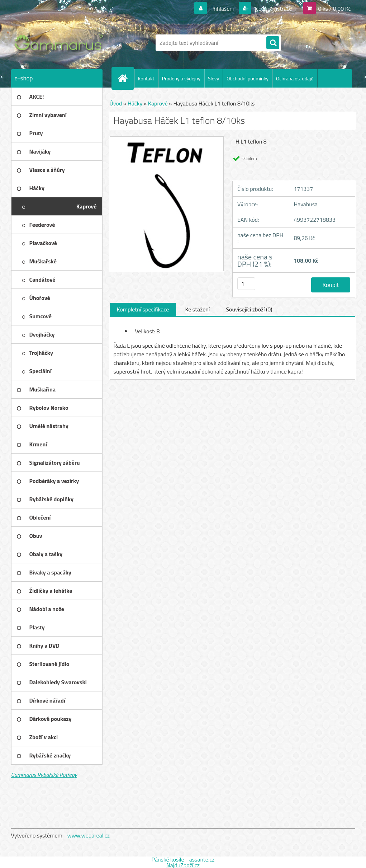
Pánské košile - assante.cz (183, 859)
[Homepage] (126, 78)
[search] (273, 43)
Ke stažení (197, 309)
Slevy (213, 78)
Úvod (116, 103)
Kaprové (158, 103)
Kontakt (146, 78)
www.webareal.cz (88, 835)
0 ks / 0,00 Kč (334, 9)
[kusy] (246, 284)
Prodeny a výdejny (181, 78)
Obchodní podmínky (248, 78)
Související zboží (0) (249, 309)
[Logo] (60, 43)
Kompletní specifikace (143, 309)
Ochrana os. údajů (295, 78)
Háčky (135, 103)
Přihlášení (222, 9)
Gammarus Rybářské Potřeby (44, 775)
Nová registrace (273, 9)
